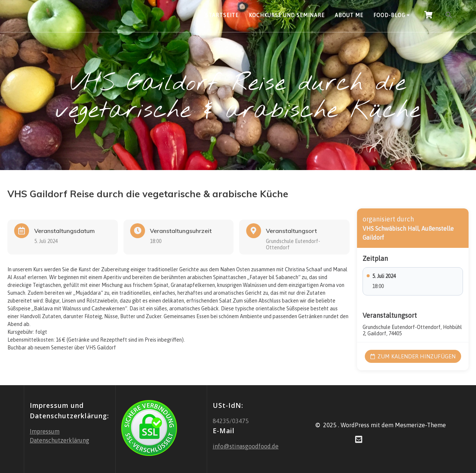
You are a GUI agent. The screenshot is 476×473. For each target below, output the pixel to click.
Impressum (45, 431)
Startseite (222, 15)
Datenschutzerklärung (59, 440)
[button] (449, 16)
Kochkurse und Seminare (287, 15)
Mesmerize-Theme (420, 425)
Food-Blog (389, 15)
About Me (349, 15)
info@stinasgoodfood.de (246, 446)
